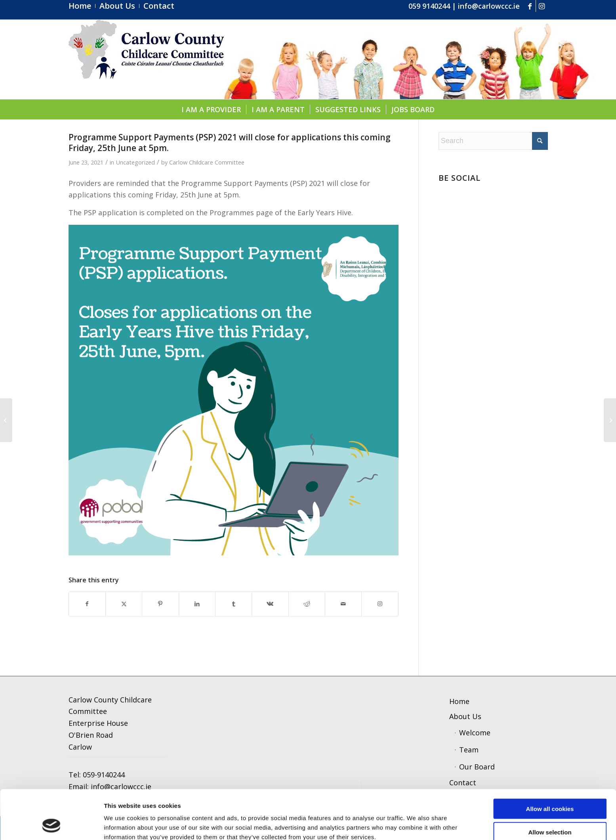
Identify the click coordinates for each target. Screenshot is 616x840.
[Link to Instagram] (542, 6)
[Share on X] (124, 604)
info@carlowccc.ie (489, 6)
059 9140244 (429, 6)
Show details (414, 824)
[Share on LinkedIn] (197, 604)
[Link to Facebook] (530, 6)
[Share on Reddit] (307, 604)
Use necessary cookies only (550, 809)
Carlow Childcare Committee (207, 162)
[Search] (493, 141)
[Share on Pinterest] (160, 604)
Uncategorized (135, 162)
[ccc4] (146, 59)
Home (459, 701)
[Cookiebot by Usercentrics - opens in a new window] (51, 825)
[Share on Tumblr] (234, 604)
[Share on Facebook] (87, 604)
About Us (465, 716)
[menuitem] (82, 6)
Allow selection (550, 786)
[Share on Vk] (270, 604)
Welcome (475, 733)
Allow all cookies (550, 763)
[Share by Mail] (343, 604)
